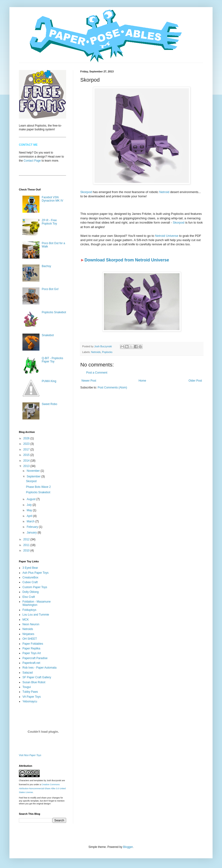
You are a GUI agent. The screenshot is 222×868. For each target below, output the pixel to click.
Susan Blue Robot (34, 682)
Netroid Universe (167, 236)
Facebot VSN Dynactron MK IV (53, 199)
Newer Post (89, 381)
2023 (27, 444)
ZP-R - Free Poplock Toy (49, 222)
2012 (27, 539)
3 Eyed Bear (30, 568)
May (30, 510)
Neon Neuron (31, 624)
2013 (27, 466)
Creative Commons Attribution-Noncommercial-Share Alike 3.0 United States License (42, 789)
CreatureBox (30, 577)
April (30, 516)
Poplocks (107, 352)
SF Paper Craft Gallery (37, 677)
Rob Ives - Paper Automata (39, 668)
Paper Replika (31, 648)
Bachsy (46, 266)
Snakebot (48, 335)
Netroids (96, 352)
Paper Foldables (33, 644)
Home (142, 381)
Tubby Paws (30, 692)
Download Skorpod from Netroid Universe (127, 260)
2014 (27, 461)
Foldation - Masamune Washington (36, 603)
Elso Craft (29, 597)
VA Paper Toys (32, 697)
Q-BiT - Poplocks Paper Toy (52, 360)
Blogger (128, 847)
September (34, 476)
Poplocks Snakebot (54, 312)
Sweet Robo (49, 404)
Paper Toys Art (32, 653)
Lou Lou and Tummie (36, 615)
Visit (30, 755)
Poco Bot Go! (50, 289)
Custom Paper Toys (35, 587)
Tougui (27, 687)
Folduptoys (29, 610)
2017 (27, 449)
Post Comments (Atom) (112, 388)
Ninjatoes (28, 634)
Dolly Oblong (31, 592)
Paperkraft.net (31, 663)
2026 (27, 438)
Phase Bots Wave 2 (38, 487)
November (34, 471)
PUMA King (49, 381)
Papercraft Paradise (35, 658)
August (32, 499)
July (30, 505)
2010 (27, 551)
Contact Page (32, 161)
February (33, 527)
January (32, 533)
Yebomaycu (30, 701)
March (31, 521)
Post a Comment (97, 373)
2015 (27, 455)
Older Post (195, 381)
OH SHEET (30, 639)
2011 (27, 545)
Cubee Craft (30, 582)
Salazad (28, 673)
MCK (26, 620)
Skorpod (86, 192)
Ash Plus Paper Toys (36, 573)
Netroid (164, 192)
